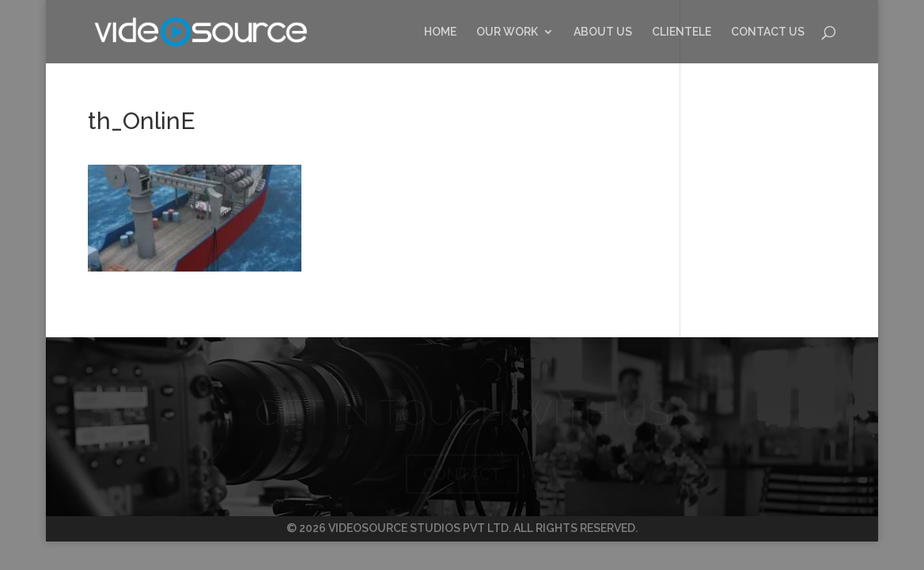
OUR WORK (507, 32)
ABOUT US (603, 32)
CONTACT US (768, 32)
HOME (440, 32)
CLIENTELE (682, 32)
